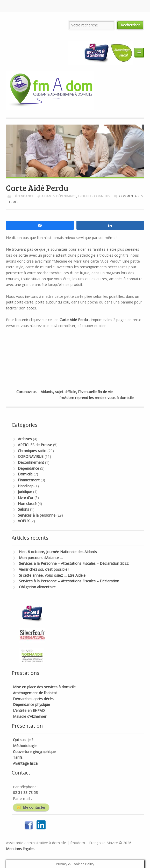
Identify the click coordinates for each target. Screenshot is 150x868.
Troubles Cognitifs (94, 196)
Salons (23, 509)
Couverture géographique (34, 752)
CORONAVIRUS (31, 456)
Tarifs (18, 757)
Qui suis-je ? (23, 740)
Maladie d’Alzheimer (30, 716)
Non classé (27, 504)
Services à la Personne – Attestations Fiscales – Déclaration (69, 581)
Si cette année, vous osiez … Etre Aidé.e (52, 575)
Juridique (25, 492)
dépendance (66, 196)
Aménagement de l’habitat (35, 693)
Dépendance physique (31, 704)
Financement (29, 480)
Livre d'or (26, 498)
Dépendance (23, 196)
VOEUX (24, 521)
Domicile (25, 474)
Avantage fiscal (26, 763)
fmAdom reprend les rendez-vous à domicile (99, 398)
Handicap (26, 486)
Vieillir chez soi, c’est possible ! (44, 569)
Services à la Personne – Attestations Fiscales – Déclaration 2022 (74, 563)
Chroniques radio (32, 451)
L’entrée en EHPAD (29, 710)
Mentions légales (20, 849)
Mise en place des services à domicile (44, 687)
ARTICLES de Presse (35, 445)
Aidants (48, 196)
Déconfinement (31, 462)
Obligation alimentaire (37, 587)
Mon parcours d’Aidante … (41, 558)
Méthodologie (25, 746)
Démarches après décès (33, 699)
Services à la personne (37, 515)
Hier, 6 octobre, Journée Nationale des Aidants (58, 552)
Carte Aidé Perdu (74, 320)
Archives (25, 439)
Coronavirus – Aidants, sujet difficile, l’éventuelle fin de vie (62, 392)
